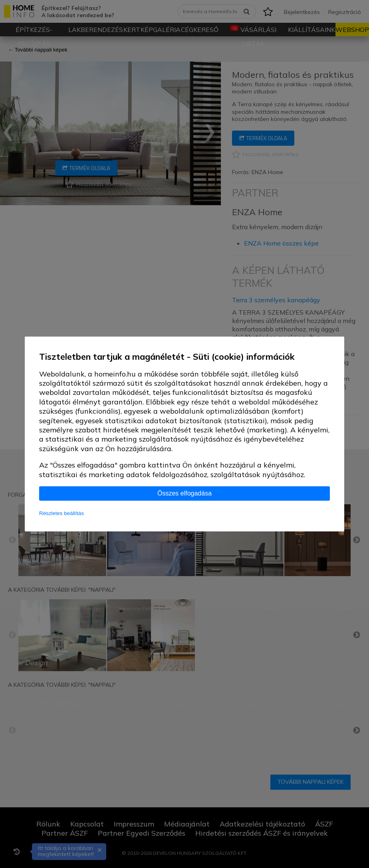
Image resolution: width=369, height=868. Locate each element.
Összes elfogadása (184, 493)
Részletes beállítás (61, 513)
